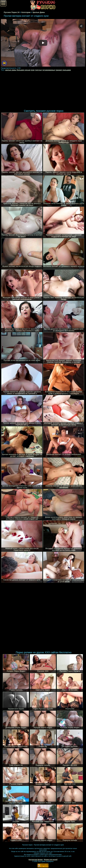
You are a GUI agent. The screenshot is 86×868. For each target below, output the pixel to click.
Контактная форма (36, 860)
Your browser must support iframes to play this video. (43, 43)
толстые (38, 70)
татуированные (49, 70)
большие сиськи (24, 70)
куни (33, 70)
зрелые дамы (11, 70)
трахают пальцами (63, 70)
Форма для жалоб (51, 860)
